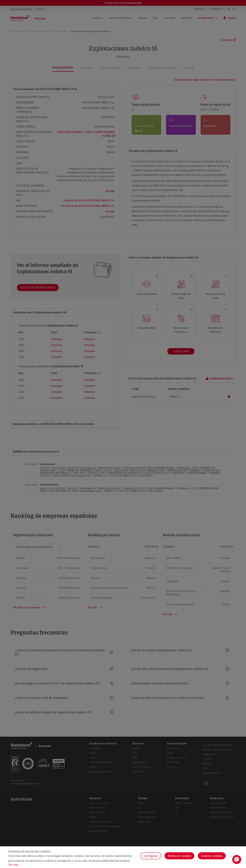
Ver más (13, 865)
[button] (237, 859)
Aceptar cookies (212, 856)
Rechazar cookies (179, 856)
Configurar (151, 856)
